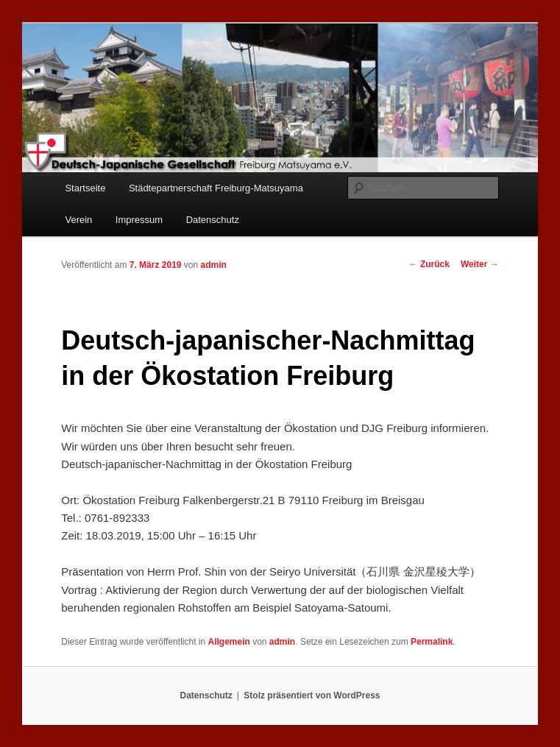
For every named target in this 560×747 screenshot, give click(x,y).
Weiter (480, 264)
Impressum (139, 220)
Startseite (85, 188)
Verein (78, 220)
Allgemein (228, 642)
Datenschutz (213, 220)
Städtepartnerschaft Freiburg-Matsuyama (216, 188)
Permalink (432, 642)
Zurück (429, 264)
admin (214, 265)
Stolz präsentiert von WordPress (312, 695)
